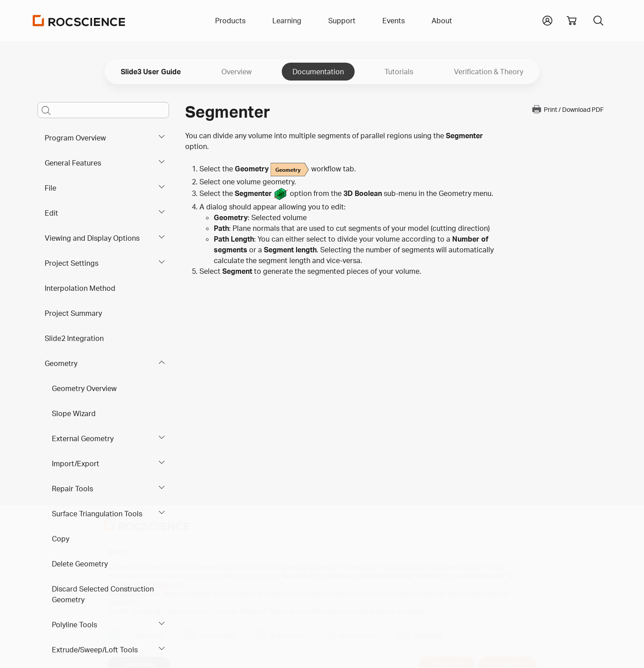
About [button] (442, 21)
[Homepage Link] (79, 21)
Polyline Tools (74, 625)
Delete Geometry (80, 564)
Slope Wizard (74, 413)
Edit (51, 213)
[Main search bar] (103, 110)
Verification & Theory (489, 72)
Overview (237, 72)
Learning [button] (287, 21)
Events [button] (394, 21)
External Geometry (83, 438)
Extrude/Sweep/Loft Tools (95, 650)
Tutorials (399, 72)
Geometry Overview (84, 388)
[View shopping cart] (572, 21)
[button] (547, 20)
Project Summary (73, 313)
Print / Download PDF (568, 109)
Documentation (318, 72)
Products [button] (230, 21)
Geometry (61, 363)
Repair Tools (72, 489)
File (51, 188)
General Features (73, 163)
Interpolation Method (80, 288)
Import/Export (76, 464)
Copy (61, 539)
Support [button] (342, 21)
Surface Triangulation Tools (97, 514)
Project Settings (72, 263)
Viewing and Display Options (92, 238)
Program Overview (75, 138)
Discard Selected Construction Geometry (103, 594)
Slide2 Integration (74, 338)
